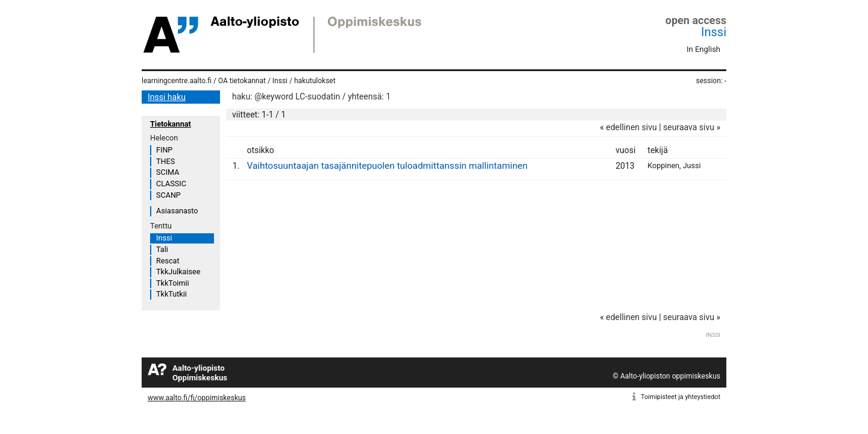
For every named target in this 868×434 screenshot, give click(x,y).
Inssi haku (167, 97)
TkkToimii (173, 283)
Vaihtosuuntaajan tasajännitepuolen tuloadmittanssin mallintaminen (387, 166)
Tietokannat (171, 124)
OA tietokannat (242, 81)
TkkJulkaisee (178, 272)
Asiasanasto (177, 211)
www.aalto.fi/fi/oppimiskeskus (197, 398)
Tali (162, 249)
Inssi (714, 32)
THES (165, 161)
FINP (164, 150)
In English (703, 49)
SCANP (168, 195)
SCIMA (168, 172)
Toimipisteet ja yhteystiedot (681, 397)
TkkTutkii (171, 294)
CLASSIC (171, 184)
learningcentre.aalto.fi (177, 81)
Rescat (168, 261)
